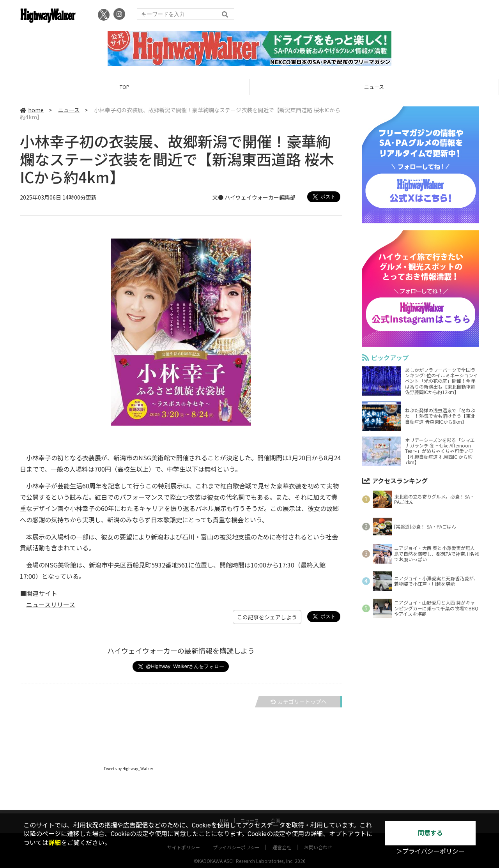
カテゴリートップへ (299, 702)
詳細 (55, 843)
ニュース (374, 87)
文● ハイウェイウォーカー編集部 (254, 197)
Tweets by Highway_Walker (128, 768)
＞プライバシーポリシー (430, 851)
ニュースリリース (51, 605)
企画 (276, 813)
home (32, 110)
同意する (430, 833)
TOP (125, 87)
